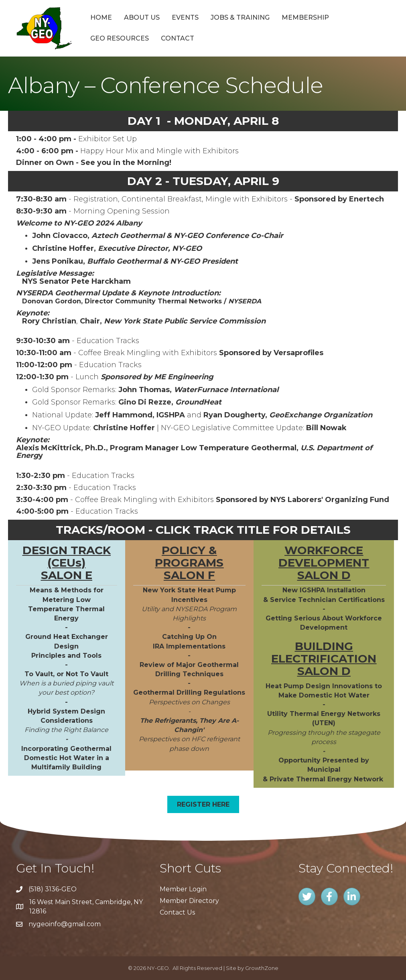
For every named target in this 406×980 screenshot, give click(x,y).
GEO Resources (120, 38)
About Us (142, 17)
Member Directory (189, 901)
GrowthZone (262, 968)
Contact (178, 38)
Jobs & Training (240, 17)
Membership (305, 17)
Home (101, 17)
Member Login (183, 889)
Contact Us (177, 912)
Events (185, 17)
